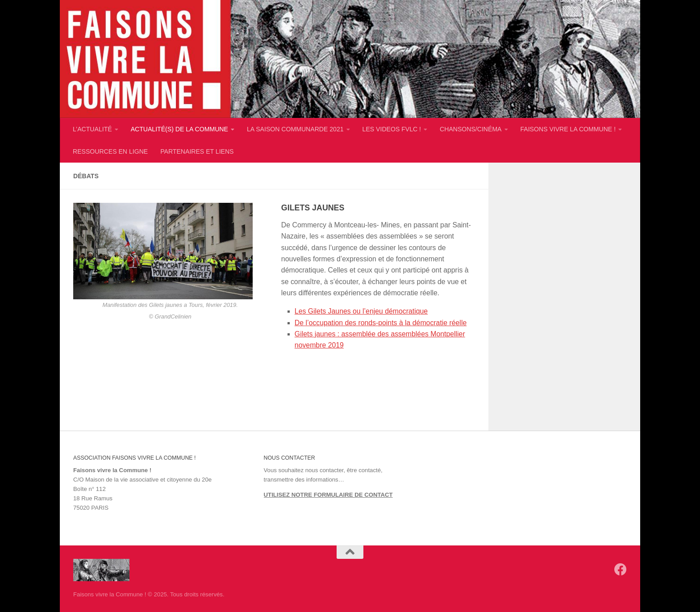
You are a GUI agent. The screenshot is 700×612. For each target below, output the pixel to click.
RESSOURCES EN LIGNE (110, 151)
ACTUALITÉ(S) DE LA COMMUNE (179, 129)
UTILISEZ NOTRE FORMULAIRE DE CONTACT (328, 495)
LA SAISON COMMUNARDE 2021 (295, 129)
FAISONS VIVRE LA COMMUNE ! (568, 129)
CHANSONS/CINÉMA (471, 129)
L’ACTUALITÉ (92, 129)
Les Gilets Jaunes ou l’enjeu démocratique (361, 311)
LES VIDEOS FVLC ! (392, 129)
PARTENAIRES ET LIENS (197, 151)
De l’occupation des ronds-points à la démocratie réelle (381, 323)
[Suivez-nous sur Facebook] (621, 570)
